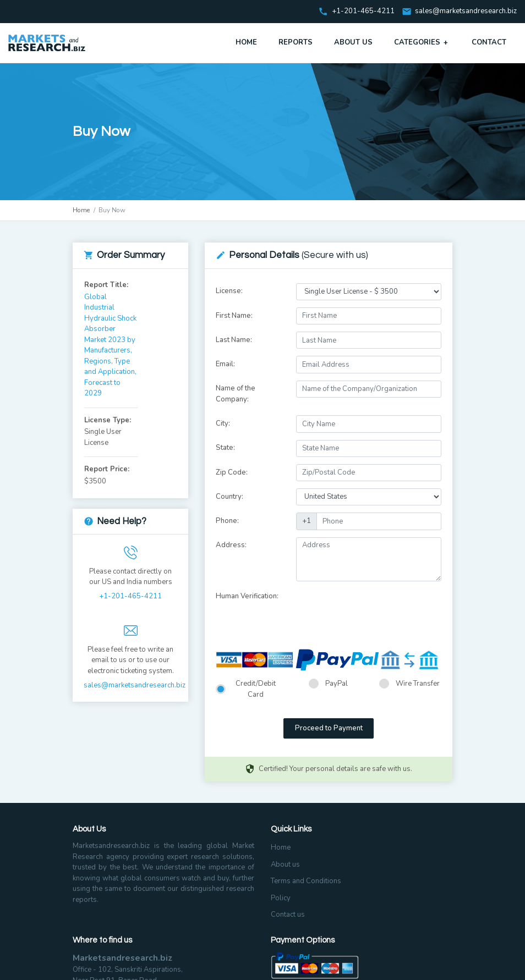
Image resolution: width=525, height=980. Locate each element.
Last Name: (234, 340)
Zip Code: (232, 472)
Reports (296, 42)
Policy (281, 898)
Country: (229, 497)
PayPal (337, 684)
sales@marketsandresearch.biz (466, 12)
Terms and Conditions (306, 881)
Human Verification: (247, 596)
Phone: (227, 521)
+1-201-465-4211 (130, 596)
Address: (231, 545)
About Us (353, 42)
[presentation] (380, 610)
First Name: (234, 316)
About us (285, 865)
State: (225, 448)
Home (246, 42)
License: (229, 291)
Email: (225, 364)
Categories (422, 42)
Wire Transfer (418, 684)
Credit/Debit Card (256, 689)
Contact (489, 42)
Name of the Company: (236, 394)
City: (223, 423)
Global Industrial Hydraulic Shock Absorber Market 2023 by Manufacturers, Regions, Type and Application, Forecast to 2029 (110, 345)
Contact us (288, 915)
